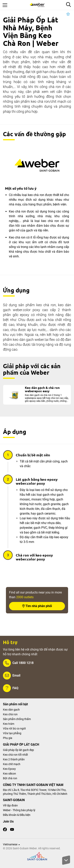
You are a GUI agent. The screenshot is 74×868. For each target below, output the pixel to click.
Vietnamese (11, 844)
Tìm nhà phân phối (37, 606)
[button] (68, 14)
